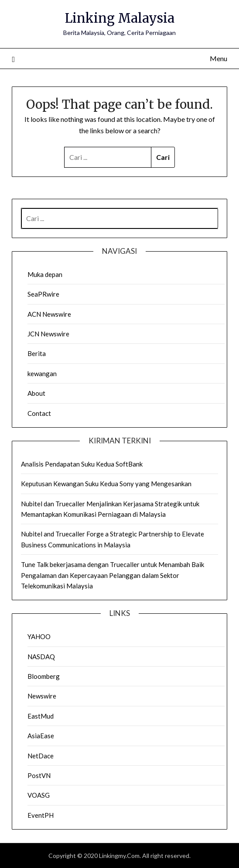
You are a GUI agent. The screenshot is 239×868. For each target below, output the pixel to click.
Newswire (42, 696)
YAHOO (39, 636)
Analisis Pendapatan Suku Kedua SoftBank (82, 464)
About (36, 393)
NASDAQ (41, 657)
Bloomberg (44, 676)
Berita (37, 353)
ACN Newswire (49, 314)
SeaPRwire (43, 294)
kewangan (42, 373)
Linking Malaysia (120, 18)
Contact (39, 413)
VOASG (39, 795)
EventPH (41, 815)
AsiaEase (41, 736)
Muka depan (45, 274)
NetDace (41, 756)
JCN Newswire (48, 334)
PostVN (39, 775)
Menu (219, 58)
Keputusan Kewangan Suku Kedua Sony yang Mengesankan (106, 484)
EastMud (41, 716)
